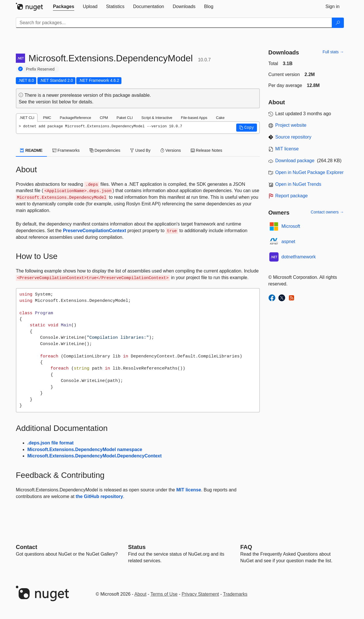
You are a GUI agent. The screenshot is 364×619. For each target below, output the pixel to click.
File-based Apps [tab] (194, 118)
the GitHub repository (99, 496)
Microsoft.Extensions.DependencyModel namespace (85, 449)
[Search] (338, 23)
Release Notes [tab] (207, 150)
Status (137, 547)
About (140, 594)
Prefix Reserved (40, 69)
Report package (292, 196)
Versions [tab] (171, 150)
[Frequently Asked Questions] (246, 547)
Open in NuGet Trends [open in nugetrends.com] (298, 184)
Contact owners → (327, 212)
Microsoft (291, 226)
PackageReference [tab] (76, 118)
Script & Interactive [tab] (157, 118)
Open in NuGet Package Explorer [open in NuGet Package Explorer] (309, 172)
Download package (295, 161)
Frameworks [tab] (66, 150)
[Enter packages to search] (174, 23)
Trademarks (235, 594)
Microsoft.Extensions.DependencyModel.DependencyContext (95, 456)
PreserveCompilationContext (95, 231)
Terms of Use (164, 594)
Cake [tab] (220, 118)
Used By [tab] (140, 150)
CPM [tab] (104, 118)
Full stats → (333, 52)
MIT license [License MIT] (287, 149)
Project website (291, 125)
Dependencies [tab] (105, 150)
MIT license (189, 490)
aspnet (288, 242)
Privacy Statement (200, 594)
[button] (247, 128)
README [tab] (31, 150)
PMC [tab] (47, 118)
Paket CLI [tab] (125, 118)
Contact (26, 547)
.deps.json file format (50, 443)
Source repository (293, 137)
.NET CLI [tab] (27, 118)
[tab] (64, 7)
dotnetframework (299, 257)
